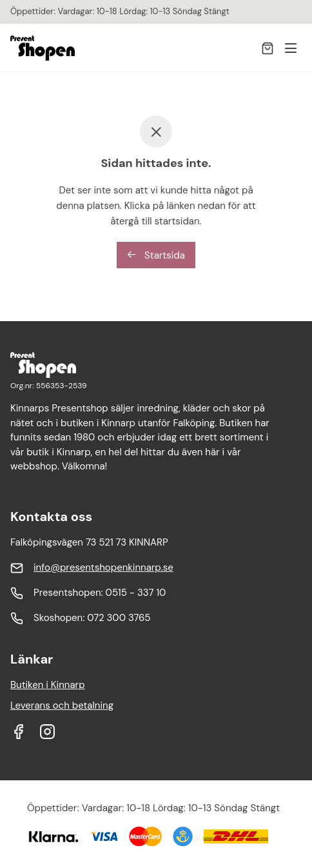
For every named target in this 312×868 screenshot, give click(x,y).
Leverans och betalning (62, 705)
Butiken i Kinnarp (48, 685)
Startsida (156, 255)
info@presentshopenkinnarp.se (103, 567)
